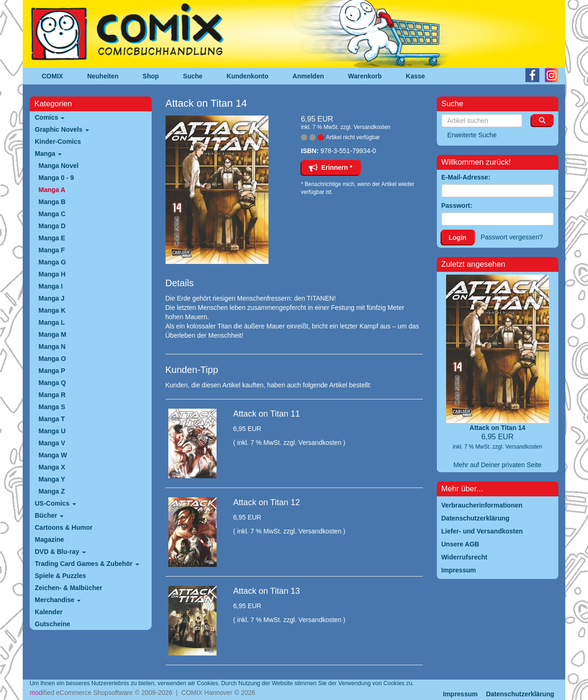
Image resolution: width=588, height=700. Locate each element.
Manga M (52, 334)
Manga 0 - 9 (56, 178)
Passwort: (457, 206)
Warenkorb (365, 76)
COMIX (52, 76)
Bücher (49, 515)
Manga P (52, 371)
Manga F (52, 250)
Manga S (52, 407)
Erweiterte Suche (472, 135)
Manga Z (52, 491)
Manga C (52, 214)
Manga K (52, 310)
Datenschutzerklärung (520, 694)
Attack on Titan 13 (267, 591)
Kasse (415, 76)
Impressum (460, 694)
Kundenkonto (248, 76)
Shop (151, 76)
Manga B (52, 202)
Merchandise (58, 600)
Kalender (49, 612)
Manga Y (52, 479)
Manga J (51, 298)
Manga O (52, 359)
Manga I (51, 286)
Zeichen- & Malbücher (68, 588)
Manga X (52, 467)
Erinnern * (331, 167)
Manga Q (52, 383)
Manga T (52, 419)
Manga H (52, 274)
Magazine (49, 539)
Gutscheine (52, 624)
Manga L (52, 322)
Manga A (52, 190)
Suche (193, 76)
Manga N (52, 347)
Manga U (52, 431)
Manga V (52, 443)
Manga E (52, 238)
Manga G (52, 262)
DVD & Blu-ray (60, 552)
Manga (48, 154)
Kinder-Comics (58, 141)
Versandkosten (372, 127)
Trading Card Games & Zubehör (87, 564)
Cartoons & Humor (64, 527)
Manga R (52, 395)
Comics (50, 117)
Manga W (53, 455)
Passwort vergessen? (512, 237)
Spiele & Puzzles (60, 576)
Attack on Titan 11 (267, 414)
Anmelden (308, 76)
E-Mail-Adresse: (466, 177)
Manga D (52, 226)
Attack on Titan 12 (267, 502)
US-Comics (55, 503)
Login (458, 238)
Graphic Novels (62, 129)
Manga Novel (58, 166)
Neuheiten (103, 76)
